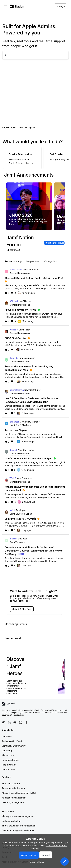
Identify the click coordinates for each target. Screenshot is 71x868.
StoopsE (13, 450)
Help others (33, 261)
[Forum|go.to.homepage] (17, 6)
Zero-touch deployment (13, 788)
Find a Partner (9, 765)
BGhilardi (14, 301)
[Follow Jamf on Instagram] (21, 722)
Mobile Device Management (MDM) (19, 793)
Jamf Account (9, 769)
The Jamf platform (11, 784)
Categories (51, 261)
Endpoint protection (11, 821)
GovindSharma (17, 390)
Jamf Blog (7, 751)
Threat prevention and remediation (19, 826)
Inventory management (13, 802)
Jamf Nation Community (14, 746)
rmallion (13, 539)
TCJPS (13, 478)
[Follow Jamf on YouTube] (15, 722)
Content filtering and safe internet (18, 830)
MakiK (12, 510)
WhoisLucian (16, 270)
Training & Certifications (14, 741)
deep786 (14, 358)
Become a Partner (11, 760)
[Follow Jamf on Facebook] (26, 722)
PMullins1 (14, 330)
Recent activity (13, 261)
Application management (14, 798)
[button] (65, 862)
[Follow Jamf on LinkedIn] (9, 722)
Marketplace (8, 755)
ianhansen (14, 422)
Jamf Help (7, 736)
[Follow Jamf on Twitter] (3, 722)
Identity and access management (18, 816)
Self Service (8, 812)
